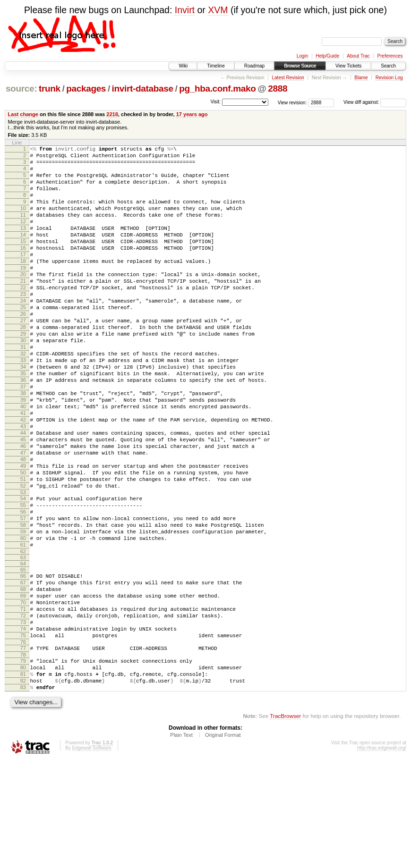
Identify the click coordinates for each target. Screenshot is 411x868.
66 (23, 661)
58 (23, 604)
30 (23, 381)
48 (23, 526)
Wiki (183, 66)
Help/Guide (327, 56)
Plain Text (181, 843)
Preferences (390, 56)
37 (23, 438)
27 (23, 357)
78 (23, 755)
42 (23, 478)
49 (23, 534)
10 (23, 221)
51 (23, 550)
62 (23, 636)
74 (23, 725)
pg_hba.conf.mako (217, 88)
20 (23, 301)
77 (23, 747)
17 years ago (192, 114)
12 (23, 237)
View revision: (292, 102)
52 (23, 558)
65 (23, 655)
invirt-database (143, 88)
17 (23, 277)
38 (23, 446)
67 (23, 669)
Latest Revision (288, 78)
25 (23, 341)
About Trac (358, 56)
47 (23, 518)
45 (23, 502)
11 (23, 229)
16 (23, 269)
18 (23, 285)
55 (23, 580)
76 (23, 741)
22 (23, 317)
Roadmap (254, 66)
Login (302, 56)
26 (23, 349)
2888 (278, 88)
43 (23, 486)
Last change (23, 114)
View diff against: (375, 102)
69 (23, 685)
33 (23, 405)
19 (23, 293)
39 (23, 454)
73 (23, 717)
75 (23, 733)
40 (23, 462)
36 (23, 430)
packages (86, 88)
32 (23, 397)
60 (23, 620)
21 (23, 309)
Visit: (215, 102)
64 (23, 649)
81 (23, 777)
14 (23, 253)
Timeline (216, 66)
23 (23, 325)
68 (23, 677)
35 (23, 421)
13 (23, 245)
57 (23, 596)
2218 (112, 114)
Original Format (223, 843)
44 (23, 494)
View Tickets (348, 66)
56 (23, 588)
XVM (218, 10)
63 (23, 642)
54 (23, 572)
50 (23, 542)
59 (23, 612)
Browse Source (300, 66)
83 (23, 793)
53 (23, 566)
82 (23, 785)
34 (23, 413)
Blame (361, 78)
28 (23, 365)
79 (23, 761)
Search (388, 66)
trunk (50, 88)
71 (23, 701)
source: (21, 88)
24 (23, 333)
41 (23, 470)
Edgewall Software (91, 855)
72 (23, 709)
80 (23, 769)
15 (23, 261)
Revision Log (389, 78)
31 (23, 389)
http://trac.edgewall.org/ (382, 855)
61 (23, 628)
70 (23, 693)
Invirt (185, 10)
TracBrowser (285, 823)
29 (23, 373)
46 (23, 510)
